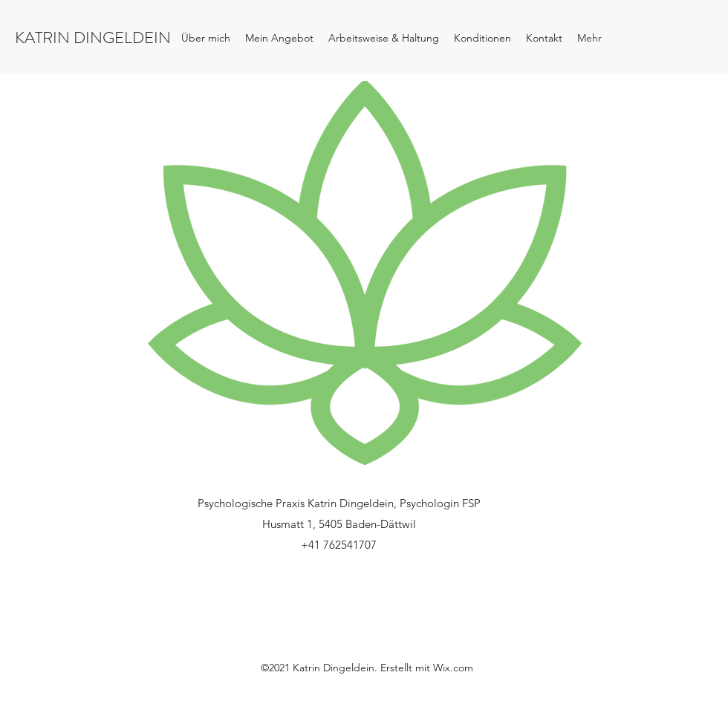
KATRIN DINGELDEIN (93, 38)
